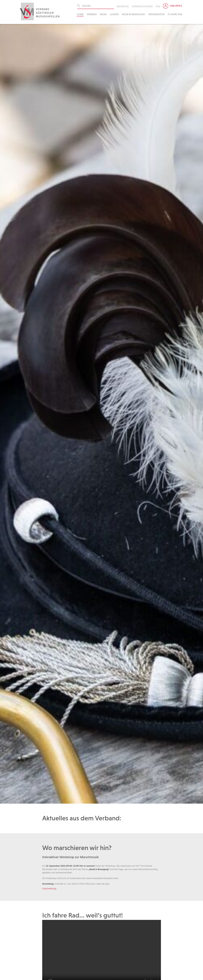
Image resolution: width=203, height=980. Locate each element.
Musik (103, 14)
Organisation (156, 14)
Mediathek (123, 6)
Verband (92, 14)
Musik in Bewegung (133, 14)
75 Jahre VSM (175, 14)
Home (80, 14)
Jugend (114, 14)
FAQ (158, 6)
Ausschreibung (49, 889)
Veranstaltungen (142, 6)
